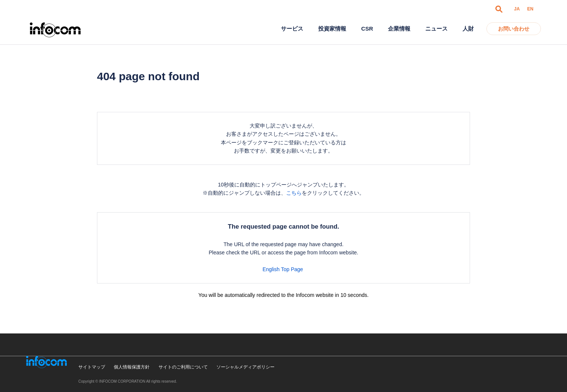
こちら (294, 193)
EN (530, 9)
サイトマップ (92, 367)
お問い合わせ (514, 29)
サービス (292, 29)
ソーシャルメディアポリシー (245, 367)
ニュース (436, 29)
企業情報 (399, 29)
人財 (468, 29)
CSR (367, 29)
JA (517, 9)
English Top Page (284, 269)
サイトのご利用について (183, 367)
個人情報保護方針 (132, 367)
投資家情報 (332, 29)
